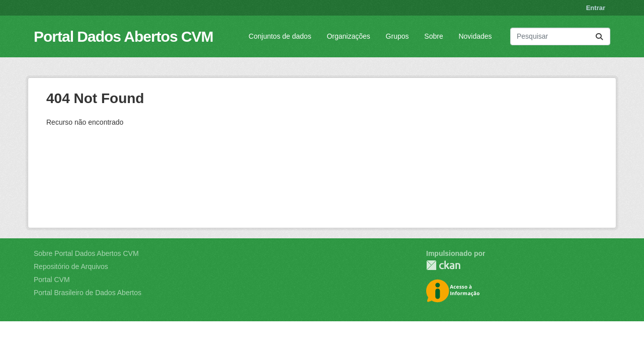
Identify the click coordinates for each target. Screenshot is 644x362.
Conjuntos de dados (280, 36)
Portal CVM (52, 280)
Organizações (348, 36)
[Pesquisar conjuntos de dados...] (560, 36)
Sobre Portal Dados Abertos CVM (86, 253)
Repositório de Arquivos (71, 266)
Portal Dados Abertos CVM (124, 36)
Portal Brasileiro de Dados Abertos (88, 293)
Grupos (397, 36)
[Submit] (599, 36)
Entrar (596, 8)
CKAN (443, 265)
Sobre (433, 36)
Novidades (475, 36)
